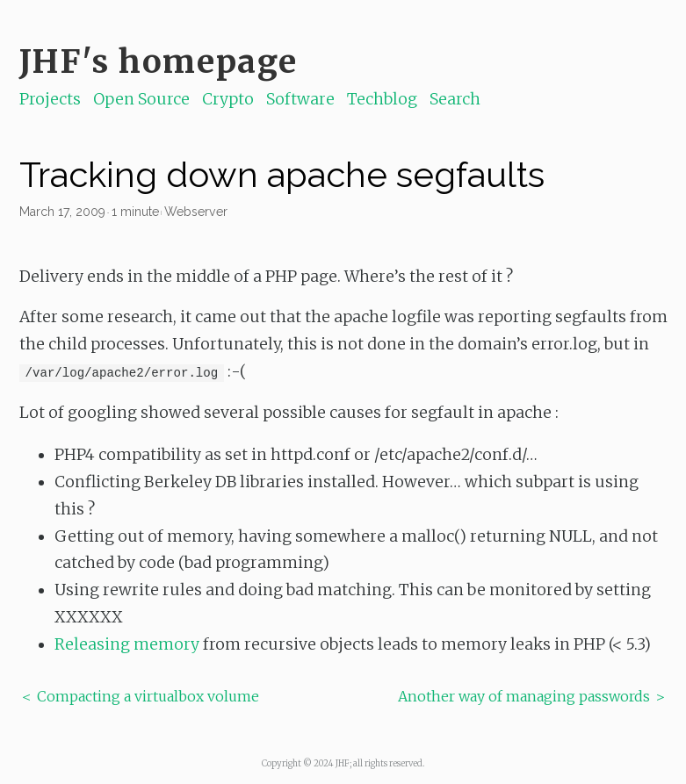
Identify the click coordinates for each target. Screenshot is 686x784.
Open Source (141, 99)
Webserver (196, 212)
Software (300, 99)
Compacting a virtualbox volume (148, 696)
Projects (50, 99)
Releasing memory (127, 644)
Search (455, 99)
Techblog (382, 99)
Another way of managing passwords (524, 696)
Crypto (228, 99)
